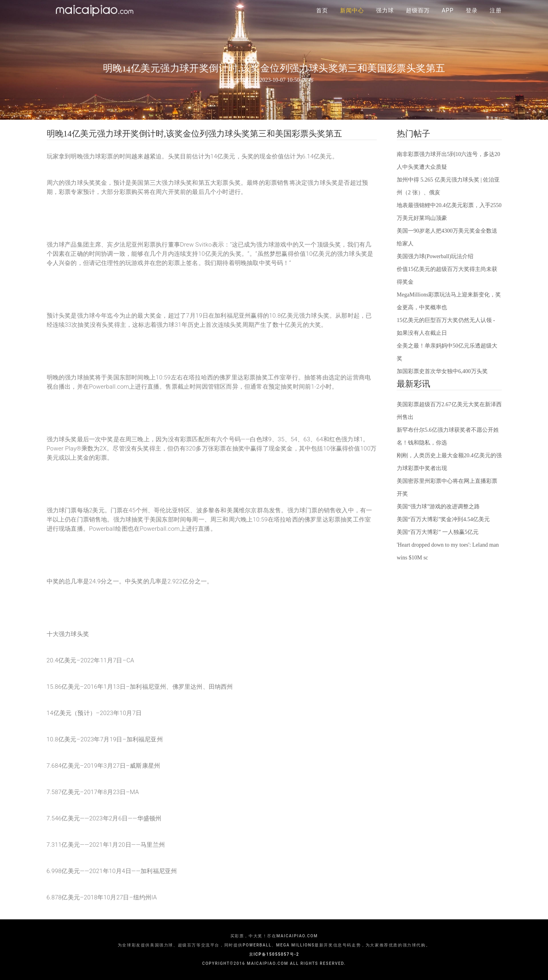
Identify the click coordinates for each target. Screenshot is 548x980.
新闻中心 (352, 20)
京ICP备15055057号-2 (274, 954)
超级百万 (418, 20)
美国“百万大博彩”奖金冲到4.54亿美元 (443, 519)
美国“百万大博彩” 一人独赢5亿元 (438, 532)
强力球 (385, 20)
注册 (496, 20)
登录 (472, 20)
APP (448, 20)
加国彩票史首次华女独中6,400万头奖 (442, 371)
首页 (322, 20)
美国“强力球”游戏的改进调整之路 (438, 507)
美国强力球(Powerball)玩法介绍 (435, 256)
